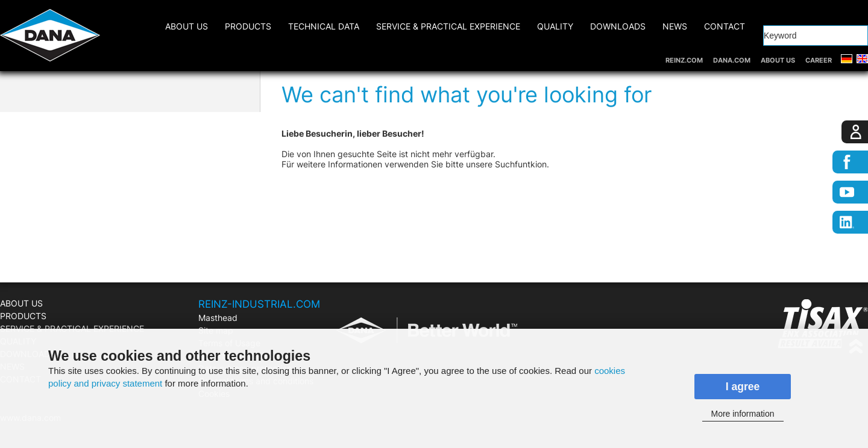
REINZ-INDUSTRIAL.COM (259, 304)
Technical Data (324, 26)
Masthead (218, 318)
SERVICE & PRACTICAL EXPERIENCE (448, 26)
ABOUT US (778, 60)
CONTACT (725, 26)
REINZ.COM (684, 60)
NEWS (675, 26)
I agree (743, 387)
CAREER (819, 60)
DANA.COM (732, 60)
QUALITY (555, 26)
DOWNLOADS (618, 26)
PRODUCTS (248, 26)
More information (742, 414)
